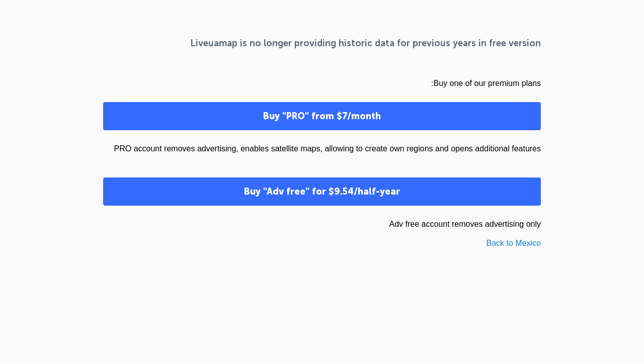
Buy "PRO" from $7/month (322, 116)
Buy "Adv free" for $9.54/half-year (322, 192)
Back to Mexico (514, 243)
